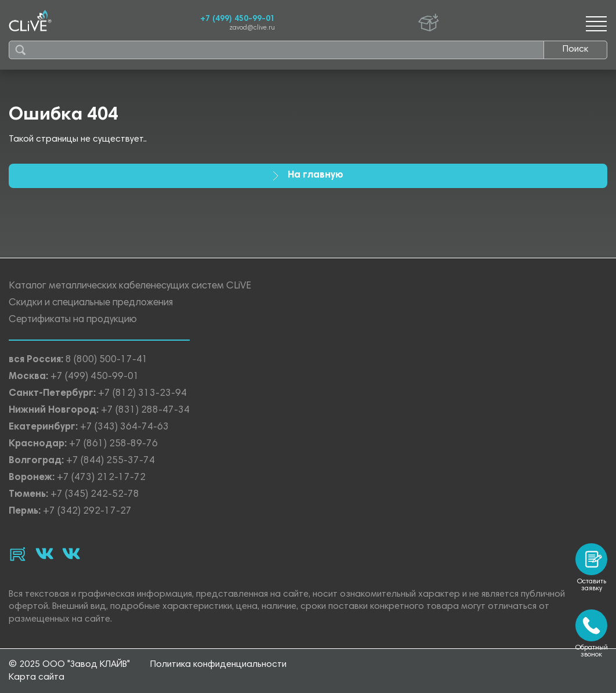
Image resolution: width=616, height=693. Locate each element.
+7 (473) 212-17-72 (101, 478)
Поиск (575, 49)
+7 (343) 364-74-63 (124, 427)
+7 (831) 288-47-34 (145, 411)
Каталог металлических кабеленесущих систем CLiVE (130, 286)
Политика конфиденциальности (218, 665)
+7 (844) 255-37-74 (110, 461)
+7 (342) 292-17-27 (87, 512)
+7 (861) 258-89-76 (113, 444)
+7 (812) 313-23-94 (142, 394)
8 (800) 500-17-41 (107, 360)
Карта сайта (37, 677)
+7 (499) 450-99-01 (238, 19)
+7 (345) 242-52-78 (95, 495)
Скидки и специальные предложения (91, 303)
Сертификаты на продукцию (73, 320)
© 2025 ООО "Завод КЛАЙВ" (69, 665)
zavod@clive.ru (252, 28)
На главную (308, 176)
